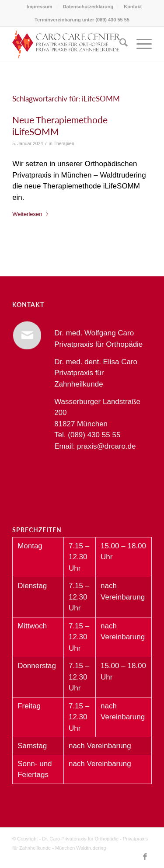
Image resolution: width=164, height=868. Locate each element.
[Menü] (140, 44)
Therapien (64, 143)
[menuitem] (40, 7)
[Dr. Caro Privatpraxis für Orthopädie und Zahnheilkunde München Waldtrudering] (68, 44)
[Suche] (119, 44)
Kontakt (133, 7)
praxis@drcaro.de (106, 446)
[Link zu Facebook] (145, 857)
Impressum (40, 7)
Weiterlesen (31, 214)
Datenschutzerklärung (88, 7)
